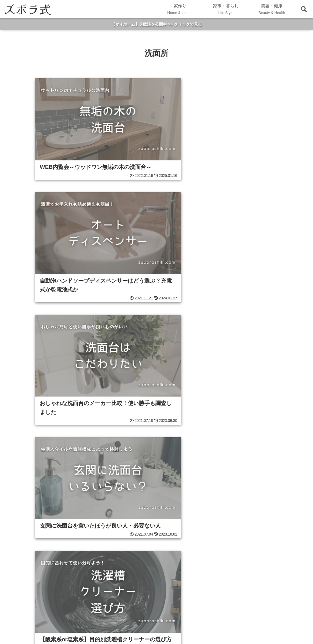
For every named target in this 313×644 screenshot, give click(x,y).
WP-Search (121, 613)
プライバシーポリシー (237, 633)
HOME (156, 527)
